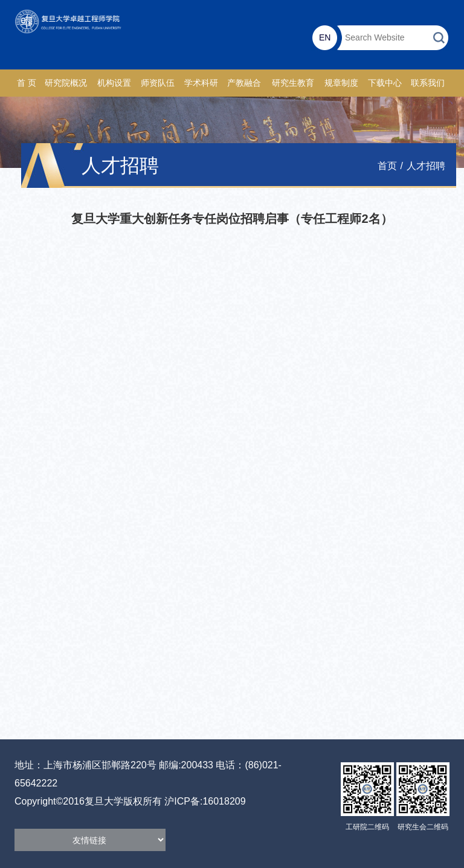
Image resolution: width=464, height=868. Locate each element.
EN (325, 37)
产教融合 (244, 83)
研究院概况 (66, 83)
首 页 (27, 83)
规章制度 (341, 83)
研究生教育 (293, 83)
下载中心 (385, 83)
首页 (387, 166)
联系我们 (428, 83)
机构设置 (114, 83)
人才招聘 (426, 166)
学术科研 (201, 83)
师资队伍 (158, 83)
